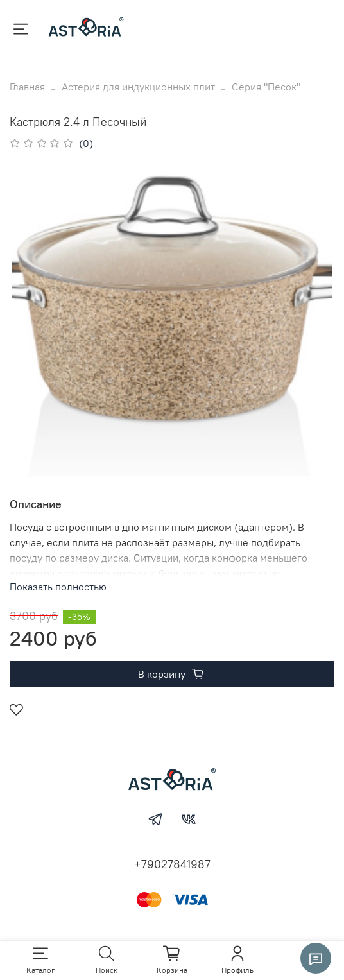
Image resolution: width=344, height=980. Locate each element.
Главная (27, 87)
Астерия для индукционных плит (138, 87)
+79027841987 (172, 864)
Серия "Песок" (266, 87)
